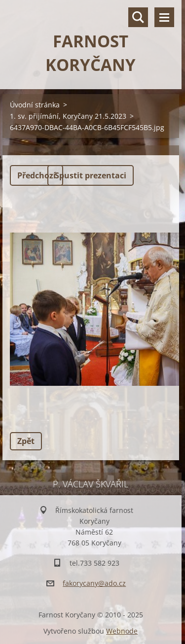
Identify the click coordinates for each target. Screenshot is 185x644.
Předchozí (37, 175)
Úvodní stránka (35, 105)
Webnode (122, 631)
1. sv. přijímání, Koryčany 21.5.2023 (68, 116)
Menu (164, 17)
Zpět (26, 441)
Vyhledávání (138, 17)
